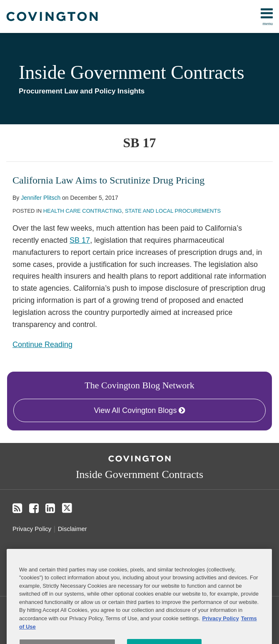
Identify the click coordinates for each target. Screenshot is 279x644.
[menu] (139, 16)
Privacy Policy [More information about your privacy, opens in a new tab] (220, 629)
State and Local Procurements (173, 211)
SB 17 (80, 240)
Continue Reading (42, 344)
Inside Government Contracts (132, 72)
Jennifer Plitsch (41, 198)
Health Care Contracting (83, 211)
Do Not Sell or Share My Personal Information (84, 554)
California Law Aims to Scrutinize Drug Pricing (108, 180)
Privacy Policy (32, 529)
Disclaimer (72, 529)
